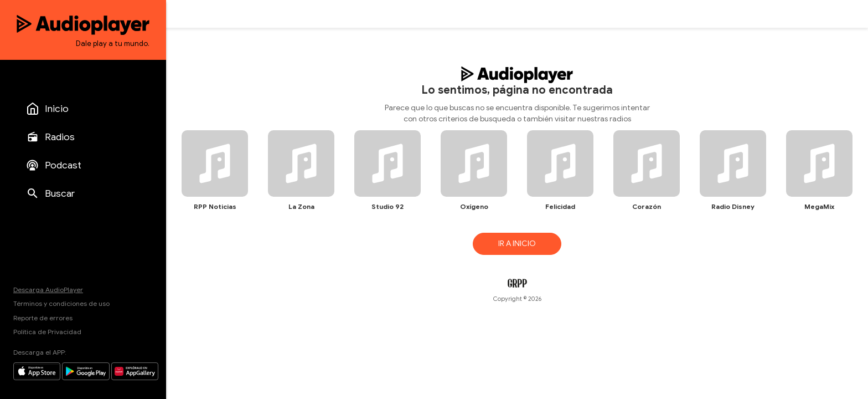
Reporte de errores (43, 318)
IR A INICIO (517, 244)
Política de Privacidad (47, 332)
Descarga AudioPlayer (48, 290)
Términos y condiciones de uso (61, 303)
